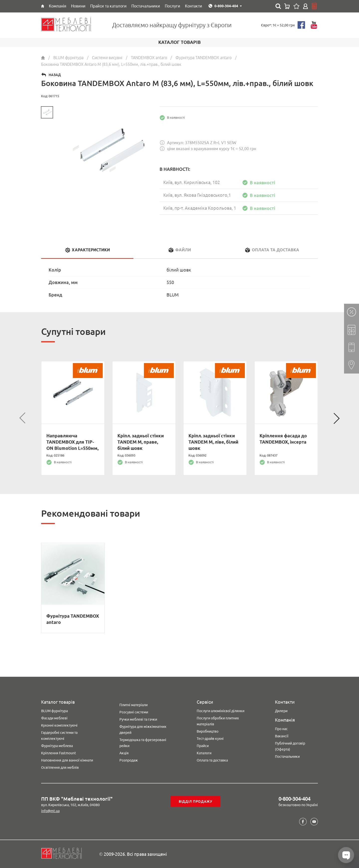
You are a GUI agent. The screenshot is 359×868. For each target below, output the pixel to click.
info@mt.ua (50, 811)
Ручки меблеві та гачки (138, 719)
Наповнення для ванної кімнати (67, 760)
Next (337, 418)
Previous (22, 418)
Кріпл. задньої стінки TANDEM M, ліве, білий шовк (213, 442)
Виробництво (208, 731)
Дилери (281, 711)
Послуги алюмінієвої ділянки (221, 711)
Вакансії (282, 736)
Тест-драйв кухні (210, 739)
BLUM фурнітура (54, 711)
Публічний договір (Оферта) (290, 746)
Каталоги (204, 753)
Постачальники (287, 757)
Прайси (203, 746)
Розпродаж (129, 760)
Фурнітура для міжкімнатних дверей (143, 730)
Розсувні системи (134, 712)
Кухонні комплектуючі (59, 725)
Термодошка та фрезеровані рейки (143, 743)
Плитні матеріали (134, 705)
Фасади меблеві (54, 718)
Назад (55, 75)
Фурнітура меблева (57, 746)
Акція (124, 753)
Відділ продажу (196, 801)
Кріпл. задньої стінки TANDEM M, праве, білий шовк (141, 442)
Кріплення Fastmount (59, 753)
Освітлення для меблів (60, 768)
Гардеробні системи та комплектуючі (59, 736)
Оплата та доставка (212, 760)
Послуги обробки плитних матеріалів (218, 721)
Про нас (281, 729)
